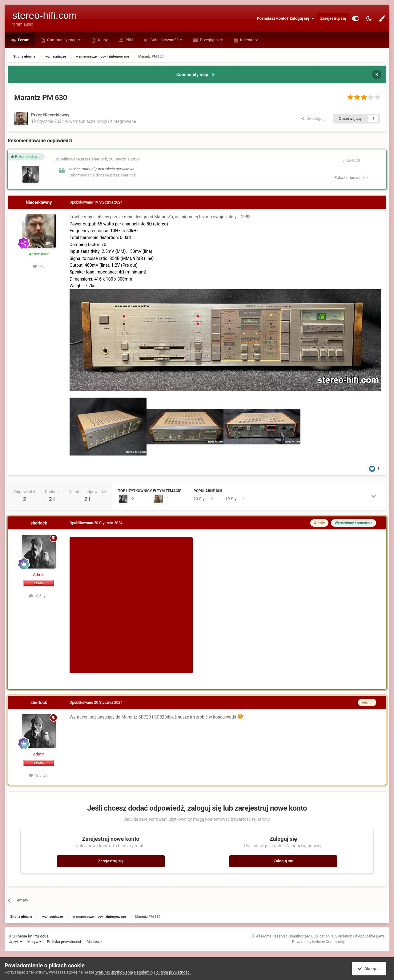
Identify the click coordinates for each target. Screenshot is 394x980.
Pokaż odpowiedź (351, 178)
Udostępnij (313, 118)
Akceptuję (370, 969)
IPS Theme (18, 936)
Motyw (34, 942)
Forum (23, 40)
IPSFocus (40, 936)
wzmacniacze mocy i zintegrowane (103, 121)
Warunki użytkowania (114, 972)
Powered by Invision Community (318, 942)
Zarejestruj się (333, 18)
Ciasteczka (96, 942)
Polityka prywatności (64, 942)
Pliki (129, 40)
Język (16, 942)
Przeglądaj (209, 40)
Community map (62, 40)
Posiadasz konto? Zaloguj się (285, 18)
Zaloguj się (283, 861)
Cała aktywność (165, 40)
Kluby (102, 40)
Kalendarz (249, 40)
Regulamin (143, 972)
